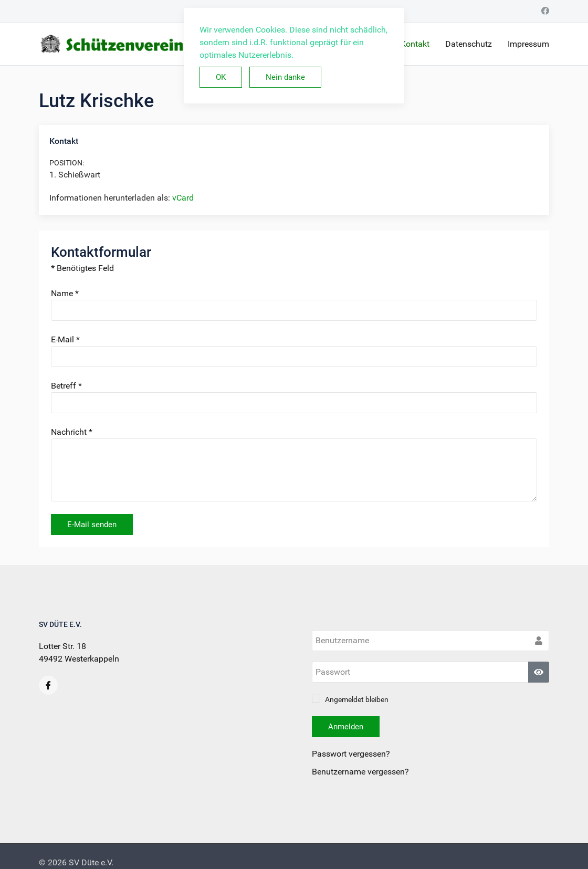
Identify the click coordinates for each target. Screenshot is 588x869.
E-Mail (65, 339)
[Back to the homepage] (161, 44)
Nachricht (72, 432)
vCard (183, 198)
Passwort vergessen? (351, 754)
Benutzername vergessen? (360, 772)
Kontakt (415, 44)
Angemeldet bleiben (350, 699)
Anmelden (346, 727)
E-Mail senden (92, 525)
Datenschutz (469, 44)
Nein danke (285, 77)
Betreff (66, 386)
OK (221, 77)
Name (65, 293)
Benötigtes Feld (82, 268)
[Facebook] (545, 11)
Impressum (528, 44)
